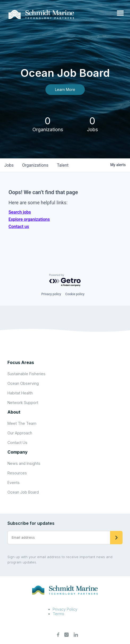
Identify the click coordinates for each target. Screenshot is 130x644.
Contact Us (17, 443)
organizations (35, 165)
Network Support (23, 403)
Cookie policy (75, 294)
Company (18, 452)
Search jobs (20, 212)
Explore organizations (29, 219)
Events (14, 483)
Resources (17, 473)
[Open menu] (120, 13)
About (14, 412)
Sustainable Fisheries (26, 374)
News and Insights (24, 463)
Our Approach (20, 433)
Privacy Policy (65, 609)
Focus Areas (21, 362)
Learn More (65, 89)
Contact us (19, 227)
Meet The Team (22, 423)
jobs (9, 165)
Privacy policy (51, 294)
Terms (58, 614)
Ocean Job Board (23, 492)
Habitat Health (20, 393)
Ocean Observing (23, 383)
